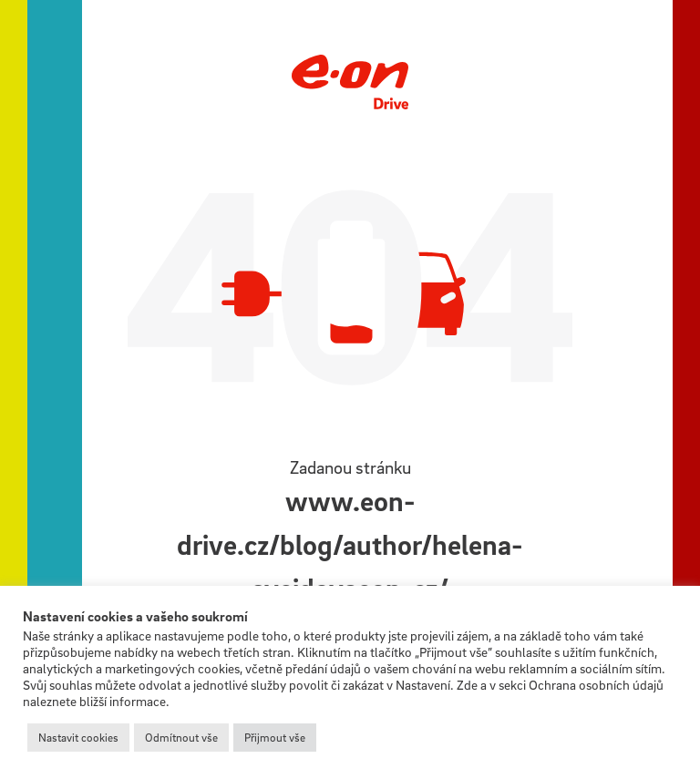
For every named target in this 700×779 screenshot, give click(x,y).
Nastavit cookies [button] (78, 737)
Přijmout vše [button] (275, 737)
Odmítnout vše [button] (181, 737)
